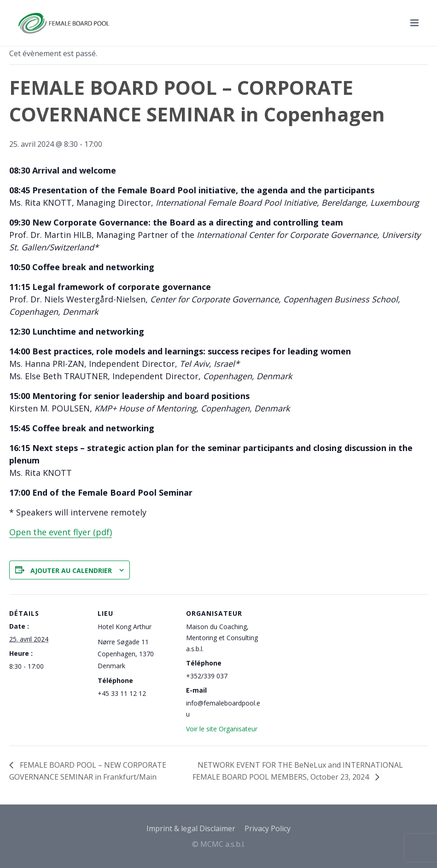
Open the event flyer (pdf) (61, 532)
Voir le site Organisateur (222, 729)
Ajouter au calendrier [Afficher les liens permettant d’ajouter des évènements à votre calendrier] (71, 570)
